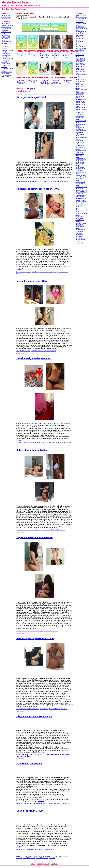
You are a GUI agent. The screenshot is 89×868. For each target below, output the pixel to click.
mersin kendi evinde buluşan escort (28, 181)
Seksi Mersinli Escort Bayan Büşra (68, 56)
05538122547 (69, 51)
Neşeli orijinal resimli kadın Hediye (35, 537)
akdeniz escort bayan (57, 442)
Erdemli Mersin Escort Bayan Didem (21, 82)
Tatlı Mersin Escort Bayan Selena (56, 56)
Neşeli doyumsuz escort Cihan (32, 281)
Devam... (19, 179)
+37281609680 (24, 51)
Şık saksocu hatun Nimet (29, 764)
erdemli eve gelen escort (50, 530)
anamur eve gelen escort (25, 754)
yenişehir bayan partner (24, 530)
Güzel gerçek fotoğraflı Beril (31, 97)
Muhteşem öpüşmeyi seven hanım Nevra (38, 189)
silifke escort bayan (46, 181)
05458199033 (46, 51)
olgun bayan (57, 181)
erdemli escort (37, 530)
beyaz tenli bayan (22, 272)
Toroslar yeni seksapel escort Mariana (56, 82)
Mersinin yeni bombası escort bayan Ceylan (44, 56)
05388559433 (23, 78)
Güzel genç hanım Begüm (30, 811)
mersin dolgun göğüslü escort (56, 272)
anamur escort (35, 351)
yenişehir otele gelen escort (37, 272)
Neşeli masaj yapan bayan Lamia (34, 358)
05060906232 (58, 51)
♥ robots (47, 864)
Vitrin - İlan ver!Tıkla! (21, 55)
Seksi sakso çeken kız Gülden (32, 450)
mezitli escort (45, 351)
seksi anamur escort (23, 631)
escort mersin (34, 849)
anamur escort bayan (43, 803)
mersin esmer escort (23, 709)
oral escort (64, 181)
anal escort (55, 631)
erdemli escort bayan (57, 803)
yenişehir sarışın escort (42, 442)
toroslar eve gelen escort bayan (50, 709)
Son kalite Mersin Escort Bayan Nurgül (45, 82)
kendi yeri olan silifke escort (42, 754)
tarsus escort (43, 849)
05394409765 (58, 78)
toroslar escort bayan (37, 631)
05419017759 (46, 78)
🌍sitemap (55, 864)
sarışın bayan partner (23, 351)
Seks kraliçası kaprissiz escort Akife (35, 638)
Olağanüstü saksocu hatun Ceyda (34, 716)
